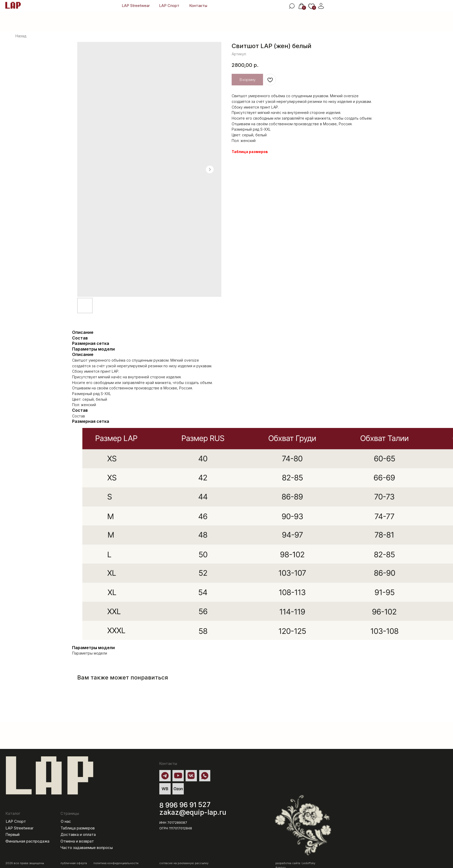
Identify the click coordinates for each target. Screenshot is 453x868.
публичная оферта (74, 863)
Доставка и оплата (78, 835)
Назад (21, 36)
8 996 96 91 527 (185, 805)
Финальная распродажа (27, 841)
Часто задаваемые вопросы (87, 848)
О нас (66, 821)
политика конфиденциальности (116, 863)
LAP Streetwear (136, 6)
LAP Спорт (169, 6)
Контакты (198, 6)
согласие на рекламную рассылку (184, 863)
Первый (12, 835)
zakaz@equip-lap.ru (193, 812)
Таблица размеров (250, 152)
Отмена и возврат (77, 841)
